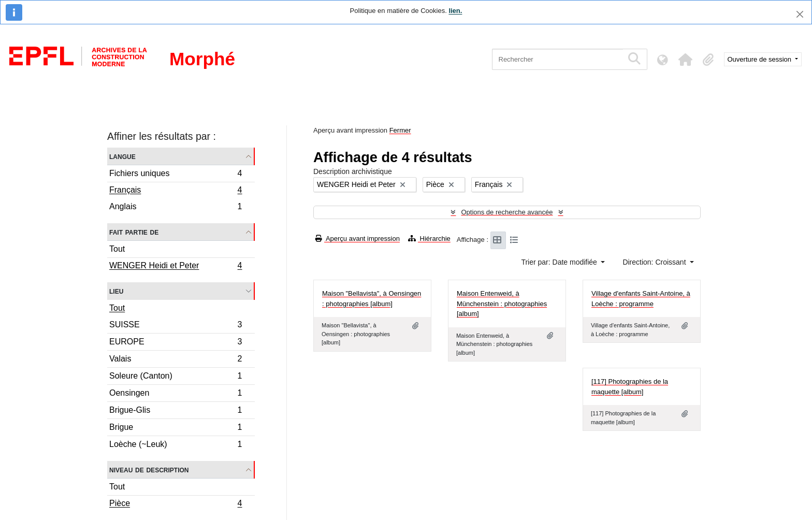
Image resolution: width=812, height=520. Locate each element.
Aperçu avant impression (358, 239)
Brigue (176, 429)
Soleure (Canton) (176, 377)
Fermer (400, 130)
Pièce (176, 504)
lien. (455, 11)
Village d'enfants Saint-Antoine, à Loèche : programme (641, 299)
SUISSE (176, 326)
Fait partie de (134, 232)
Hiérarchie (429, 239)
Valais (176, 360)
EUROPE (176, 343)
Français (176, 191)
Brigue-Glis (176, 411)
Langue (122, 156)
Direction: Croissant (655, 262)
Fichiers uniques (176, 175)
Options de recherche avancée (507, 212)
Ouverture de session (760, 59)
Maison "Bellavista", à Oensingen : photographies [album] (372, 299)
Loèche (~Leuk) (176, 445)
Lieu (116, 291)
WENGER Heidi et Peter (176, 267)
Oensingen (176, 394)
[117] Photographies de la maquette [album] (630, 387)
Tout (117, 249)
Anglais (176, 208)
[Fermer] (800, 14)
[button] (686, 60)
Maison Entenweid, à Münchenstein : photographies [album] (502, 304)
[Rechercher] (557, 59)
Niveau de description (149, 470)
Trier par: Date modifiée (560, 262)
